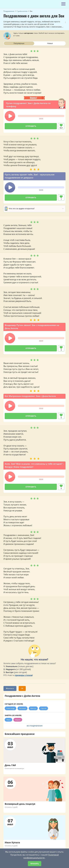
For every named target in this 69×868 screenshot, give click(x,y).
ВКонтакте (10, 688)
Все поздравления (35, 726)
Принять (35, 864)
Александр (11, 708)
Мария (18, 720)
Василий (23, 708)
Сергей (44, 708)
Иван (8, 720)
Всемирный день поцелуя (20, 804)
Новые (50, 43)
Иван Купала (12, 842)
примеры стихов (24, 675)
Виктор (33, 708)
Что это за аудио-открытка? (20, 209)
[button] (10, 116)
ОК (22, 688)
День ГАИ (10, 765)
